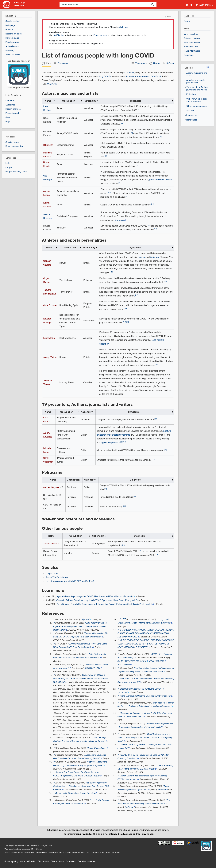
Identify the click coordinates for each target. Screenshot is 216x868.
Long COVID (52, 574)
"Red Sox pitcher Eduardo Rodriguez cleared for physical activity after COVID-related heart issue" (146, 670)
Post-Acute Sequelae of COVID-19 (144, 77)
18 (126, 309)
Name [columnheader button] (48, 101)
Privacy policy (11, 862)
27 (153, 459)
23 (156, 419)
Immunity (120, 220)
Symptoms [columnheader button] (135, 248)
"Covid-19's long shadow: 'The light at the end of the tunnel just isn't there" (79, 739)
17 (137, 295)
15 (112, 272)
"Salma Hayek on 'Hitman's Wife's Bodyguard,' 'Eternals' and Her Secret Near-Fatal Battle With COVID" (81, 678)
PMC (120, 665)
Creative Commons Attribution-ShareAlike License (49, 852)
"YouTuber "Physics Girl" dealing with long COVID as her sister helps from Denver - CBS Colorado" (81, 786)
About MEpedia (28, 862)
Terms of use (58, 862)
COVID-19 (129, 73)
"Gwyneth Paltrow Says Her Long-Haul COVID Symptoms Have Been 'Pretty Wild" (81, 635)
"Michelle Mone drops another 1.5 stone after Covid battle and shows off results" (145, 725)
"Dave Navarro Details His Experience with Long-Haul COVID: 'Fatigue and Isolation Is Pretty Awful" (80, 626)
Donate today (100, 35)
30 (124, 506)
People (9, 167)
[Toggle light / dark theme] (187, 5)
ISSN (87, 668)
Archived (162, 790)
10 (111, 193)
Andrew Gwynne (51, 488)
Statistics (71, 862)
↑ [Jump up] (54, 619)
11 (127, 196)
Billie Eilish (48, 145)
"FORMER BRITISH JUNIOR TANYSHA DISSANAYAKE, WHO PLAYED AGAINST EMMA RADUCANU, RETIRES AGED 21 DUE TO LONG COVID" (146, 633)
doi (119, 661)
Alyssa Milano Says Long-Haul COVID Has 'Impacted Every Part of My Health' (95, 597)
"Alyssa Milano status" (97, 748)
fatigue (142, 257)
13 (148, 225)
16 (166, 282)
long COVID (105, 77)
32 (139, 551)
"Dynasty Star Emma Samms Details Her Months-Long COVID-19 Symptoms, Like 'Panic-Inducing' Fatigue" (78, 774)
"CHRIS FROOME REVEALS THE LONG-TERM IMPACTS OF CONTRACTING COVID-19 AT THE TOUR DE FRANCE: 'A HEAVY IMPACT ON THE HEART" (146, 644)
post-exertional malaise (161, 180)
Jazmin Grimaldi (51, 544)
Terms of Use (105, 852)
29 (135, 496)
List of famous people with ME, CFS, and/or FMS (70, 581)
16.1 (124, 619)
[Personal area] (204, 4)
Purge (187, 21)
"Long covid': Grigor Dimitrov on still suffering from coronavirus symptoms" (144, 621)
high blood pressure (110, 443)
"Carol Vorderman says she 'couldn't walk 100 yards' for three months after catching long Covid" (145, 738)
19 (125, 322)
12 (153, 204)
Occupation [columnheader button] (69, 101)
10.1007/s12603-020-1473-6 (134, 661)
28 (105, 489)
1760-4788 (159, 661)
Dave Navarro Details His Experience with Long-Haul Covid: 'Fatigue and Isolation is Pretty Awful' (104, 604)
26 (165, 450)
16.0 (121, 619)
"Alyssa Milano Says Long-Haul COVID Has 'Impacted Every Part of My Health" (80, 757)
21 (110, 343)
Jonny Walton (50, 357)
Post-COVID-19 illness (57, 578)
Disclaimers (43, 862)
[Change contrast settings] (192, 5)
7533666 (126, 665)
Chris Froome (50, 305)
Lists (8, 163)
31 (124, 545)
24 (122, 442)
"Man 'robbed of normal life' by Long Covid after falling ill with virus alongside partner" (146, 705)
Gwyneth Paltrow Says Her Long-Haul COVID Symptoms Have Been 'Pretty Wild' (97, 600)
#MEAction (59, 35)
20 (127, 322)
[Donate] (19, 73)
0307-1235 (95, 668)
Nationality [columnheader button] (90, 101)
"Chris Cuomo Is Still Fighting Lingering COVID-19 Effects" (145, 696)
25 (125, 442)
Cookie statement (87, 862)
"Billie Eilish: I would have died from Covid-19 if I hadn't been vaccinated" (80, 656)
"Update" (86, 619)
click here (124, 27)
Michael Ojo (49, 338)
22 (109, 386)
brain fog (154, 257)
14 (156, 229)
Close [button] (168, 17)
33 (156, 555)
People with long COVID (17, 172)
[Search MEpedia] (108, 4)
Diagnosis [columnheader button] (136, 101)
